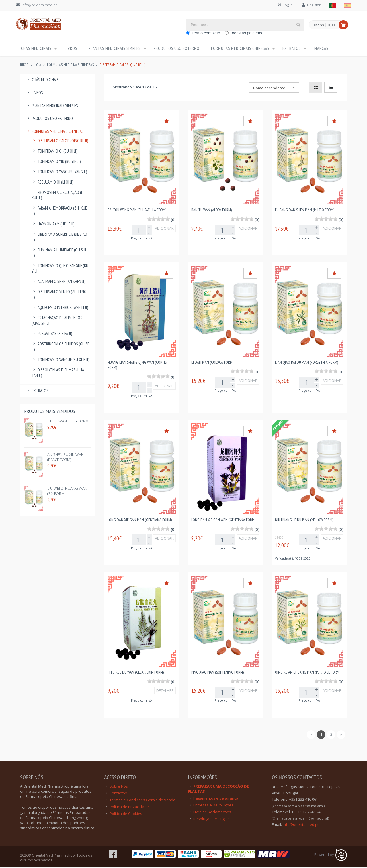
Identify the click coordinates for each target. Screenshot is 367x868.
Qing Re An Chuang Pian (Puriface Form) (308, 673)
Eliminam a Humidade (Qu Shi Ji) (59, 254)
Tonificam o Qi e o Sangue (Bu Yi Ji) (60, 269)
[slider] (158, 220)
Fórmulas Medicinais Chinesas (242, 49)
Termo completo (206, 33)
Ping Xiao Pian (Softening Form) (217, 673)
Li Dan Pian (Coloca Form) (212, 363)
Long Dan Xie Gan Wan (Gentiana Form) (223, 521)
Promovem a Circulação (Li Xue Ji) (58, 196)
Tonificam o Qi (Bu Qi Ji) (54, 152)
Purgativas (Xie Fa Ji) (52, 335)
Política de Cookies (126, 815)
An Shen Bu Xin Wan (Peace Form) (66, 458)
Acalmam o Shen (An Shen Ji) (58, 283)
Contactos (118, 794)
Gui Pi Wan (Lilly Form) (68, 422)
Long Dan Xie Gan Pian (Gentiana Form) (140, 521)
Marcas (325, 49)
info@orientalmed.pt (39, 5)
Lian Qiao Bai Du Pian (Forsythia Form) (307, 363)
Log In (288, 5)
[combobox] (274, 89)
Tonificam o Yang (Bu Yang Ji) (59, 173)
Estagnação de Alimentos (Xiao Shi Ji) (57, 322)
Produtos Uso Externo (179, 49)
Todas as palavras (246, 33)
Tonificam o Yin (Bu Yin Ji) (56, 163)
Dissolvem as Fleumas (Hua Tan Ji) (58, 374)
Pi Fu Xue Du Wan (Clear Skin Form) (136, 673)
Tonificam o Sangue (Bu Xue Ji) (60, 361)
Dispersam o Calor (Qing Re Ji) (60, 142)
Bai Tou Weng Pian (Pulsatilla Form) (137, 211)
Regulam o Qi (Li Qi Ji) (52, 183)
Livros (72, 49)
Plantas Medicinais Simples (115, 49)
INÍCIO (24, 66)
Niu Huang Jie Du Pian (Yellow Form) (304, 521)
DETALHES (165, 692)
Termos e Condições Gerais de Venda (142, 801)
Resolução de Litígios (211, 820)
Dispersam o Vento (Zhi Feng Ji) (59, 296)
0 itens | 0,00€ (325, 25)
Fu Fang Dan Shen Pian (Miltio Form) (305, 211)
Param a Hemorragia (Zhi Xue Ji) (59, 212)
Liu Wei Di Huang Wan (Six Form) (67, 492)
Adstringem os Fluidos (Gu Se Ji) (60, 348)
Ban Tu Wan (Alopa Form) (211, 211)
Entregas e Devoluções (213, 806)
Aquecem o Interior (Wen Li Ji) (60, 309)
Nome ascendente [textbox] (269, 89)
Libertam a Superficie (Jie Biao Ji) (59, 238)
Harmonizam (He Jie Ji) (53, 225)
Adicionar (164, 229)
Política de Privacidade (129, 808)
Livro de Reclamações (212, 813)
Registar (314, 5)
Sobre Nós (119, 787)
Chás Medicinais (37, 49)
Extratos (295, 49)
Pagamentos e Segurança (216, 799)
